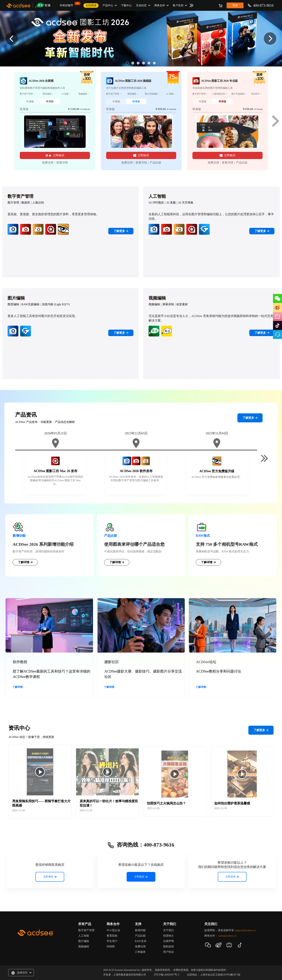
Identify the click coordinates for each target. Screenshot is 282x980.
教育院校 (112, 936)
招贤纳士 (169, 936)
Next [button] (270, 39)
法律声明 (169, 941)
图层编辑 (13, 304)
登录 (235, 5)
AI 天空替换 (186, 203)
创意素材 (182, 304)
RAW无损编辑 (30, 304)
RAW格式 (203, 536)
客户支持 (178, 5)
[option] (141, 39)
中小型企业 (113, 930)
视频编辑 (154, 304)
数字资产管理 (86, 930)
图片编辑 (84, 941)
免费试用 (48, 163)
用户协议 (169, 952)
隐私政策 (169, 946)
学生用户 (112, 941)
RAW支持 (141, 941)
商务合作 (160, 5)
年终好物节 (68, 4)
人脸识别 (38, 203)
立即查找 (50, 877)
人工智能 (84, 936)
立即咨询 (232, 877)
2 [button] (133, 63)
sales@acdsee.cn (227, 936)
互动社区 (141, 5)
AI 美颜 (171, 203)
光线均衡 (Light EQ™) (56, 304)
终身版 (50, 101)
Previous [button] (12, 39)
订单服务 (140, 952)
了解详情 (25, 562)
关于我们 (169, 930)
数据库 (26, 203)
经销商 (111, 946)
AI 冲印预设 (156, 203)
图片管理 (13, 203)
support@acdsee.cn (245, 930)
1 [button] (127, 63)
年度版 (30, 101)
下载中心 (126, 5)
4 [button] (144, 63)
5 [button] (149, 63)
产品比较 (155, 163)
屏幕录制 (168, 304)
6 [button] (154, 63)
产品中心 (108, 5)
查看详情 (62, 163)
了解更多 (121, 231)
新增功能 (19, 536)
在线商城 (91, 5)
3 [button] (138, 63)
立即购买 (55, 155)
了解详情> (18, 687)
